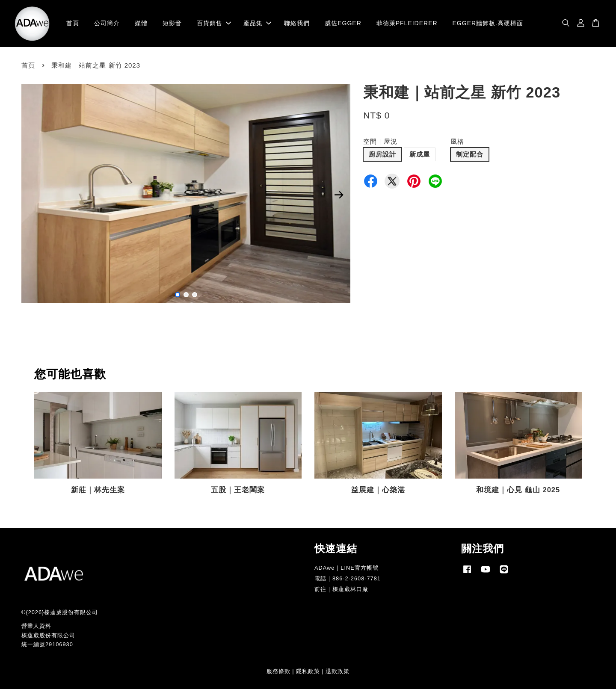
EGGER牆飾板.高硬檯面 (488, 23)
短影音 (172, 23)
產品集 (257, 23)
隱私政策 (308, 671)
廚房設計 (382, 154)
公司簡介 (107, 23)
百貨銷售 (214, 23)
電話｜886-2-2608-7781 (348, 578)
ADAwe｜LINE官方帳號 (346, 568)
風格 (457, 141)
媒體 (141, 23)
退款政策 (338, 671)
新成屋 (420, 154)
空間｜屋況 (380, 141)
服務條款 (278, 671)
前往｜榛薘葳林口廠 (341, 589)
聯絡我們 (297, 23)
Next (339, 195)
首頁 (73, 23)
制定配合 (470, 154)
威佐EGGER (343, 23)
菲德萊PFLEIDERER (407, 23)
